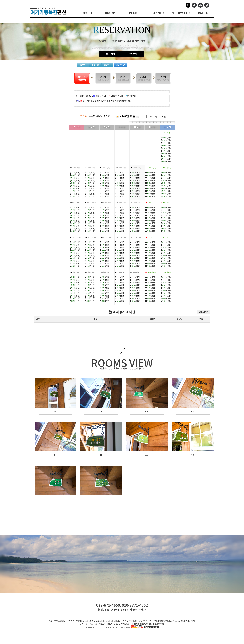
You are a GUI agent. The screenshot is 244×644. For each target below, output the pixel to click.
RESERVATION (181, 13)
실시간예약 (110, 54)
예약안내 (133, 54)
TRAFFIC (202, 13)
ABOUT (87, 13)
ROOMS (110, 13)
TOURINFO (156, 13)
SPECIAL (133, 13)
